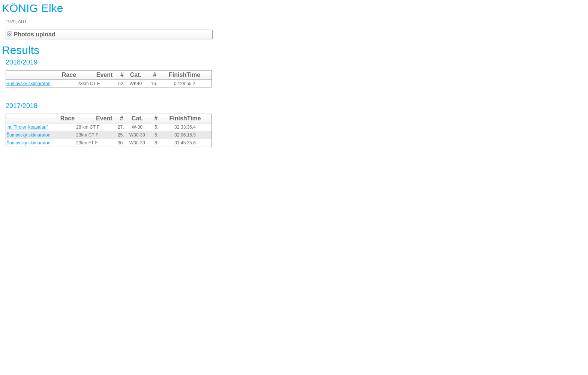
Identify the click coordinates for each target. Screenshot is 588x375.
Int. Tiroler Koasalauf (27, 127)
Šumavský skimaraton (28, 84)
